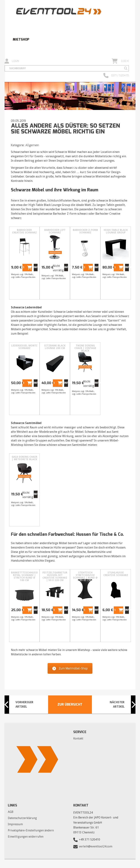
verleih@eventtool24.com (96, 847)
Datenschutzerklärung (22, 818)
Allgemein (32, 145)
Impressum (15, 824)
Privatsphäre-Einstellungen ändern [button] (31, 830)
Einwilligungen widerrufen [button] (26, 837)
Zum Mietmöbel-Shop (70, 668)
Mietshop (21, 40)
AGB (11, 812)
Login (12, 61)
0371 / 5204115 (116, 76)
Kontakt (78, 738)
